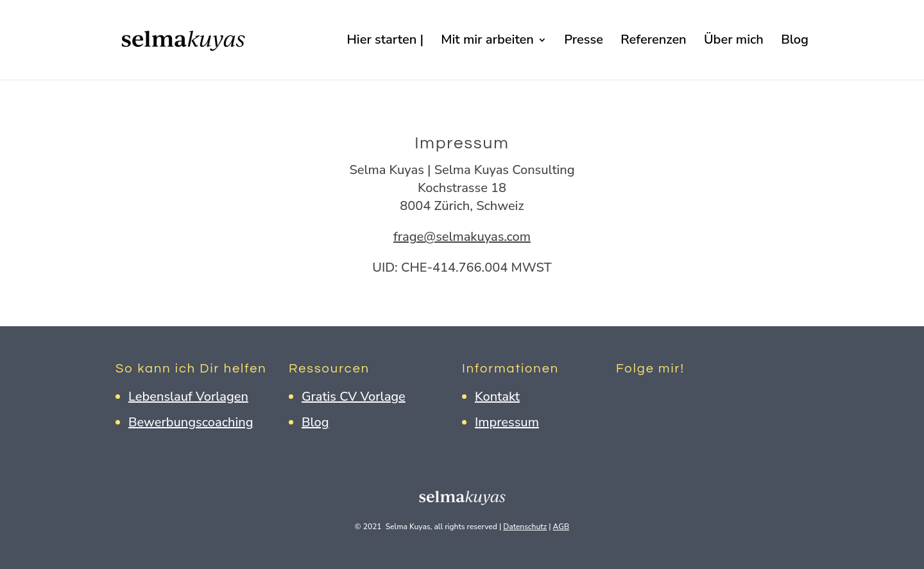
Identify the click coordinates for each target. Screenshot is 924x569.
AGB (561, 527)
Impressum (507, 422)
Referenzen (653, 42)
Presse (584, 42)
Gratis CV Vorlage (354, 397)
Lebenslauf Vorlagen (188, 397)
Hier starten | (385, 42)
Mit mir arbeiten (487, 42)
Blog (795, 42)
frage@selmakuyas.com (462, 237)
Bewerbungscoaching (191, 422)
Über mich (734, 42)
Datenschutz (525, 527)
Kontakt (497, 397)
